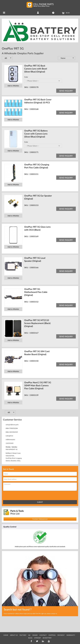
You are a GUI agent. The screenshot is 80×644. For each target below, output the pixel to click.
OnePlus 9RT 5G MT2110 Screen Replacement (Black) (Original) (37, 323)
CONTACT (43, 635)
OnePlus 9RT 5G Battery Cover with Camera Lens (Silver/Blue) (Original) (36, 134)
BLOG (30, 638)
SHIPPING (52, 635)
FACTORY (23, 635)
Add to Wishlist (13, 86)
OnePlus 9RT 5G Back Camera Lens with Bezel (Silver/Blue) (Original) (36, 69)
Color (26, 77)
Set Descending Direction (77, 58)
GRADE (35, 635)
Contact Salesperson (40, 519)
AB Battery (47, 638)
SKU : (27, 87)
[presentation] (14, 495)
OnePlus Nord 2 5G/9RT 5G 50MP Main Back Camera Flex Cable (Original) (38, 385)
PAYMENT (61, 635)
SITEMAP (38, 638)
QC (29, 635)
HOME (6, 635)
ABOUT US (14, 635)
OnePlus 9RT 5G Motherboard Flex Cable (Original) (36, 292)
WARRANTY (71, 635)
